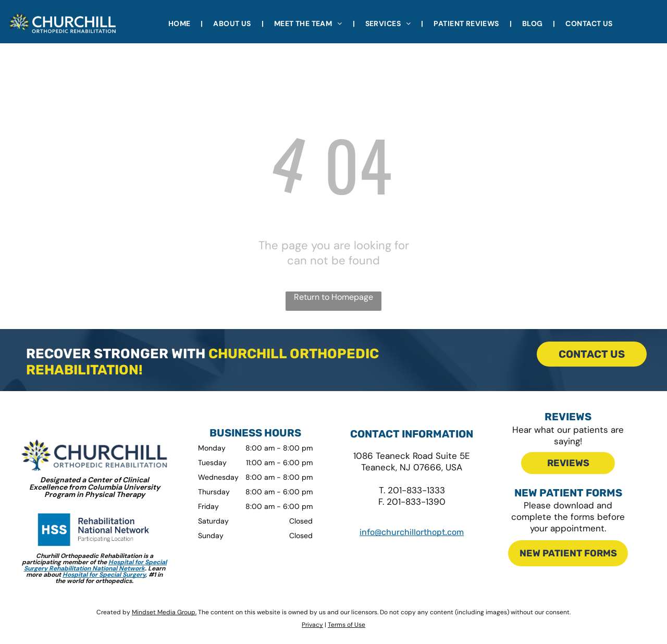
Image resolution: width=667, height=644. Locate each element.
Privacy (312, 625)
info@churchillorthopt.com (412, 532)
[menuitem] (181, 23)
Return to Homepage (333, 297)
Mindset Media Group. (164, 612)
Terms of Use (347, 625)
